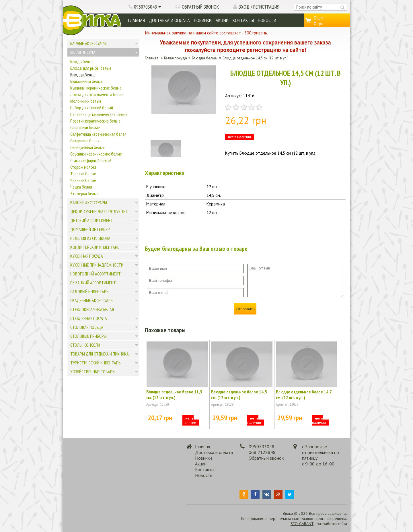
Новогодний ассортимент (96, 274)
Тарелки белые (83, 174)
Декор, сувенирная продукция (99, 211)
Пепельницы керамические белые (99, 114)
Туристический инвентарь (96, 363)
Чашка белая (81, 187)
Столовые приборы (88, 336)
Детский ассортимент (92, 220)
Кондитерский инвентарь (95, 247)
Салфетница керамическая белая (98, 134)
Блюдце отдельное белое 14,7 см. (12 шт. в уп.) (304, 395)
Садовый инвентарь (89, 292)
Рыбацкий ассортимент (93, 283)
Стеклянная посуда (89, 318)
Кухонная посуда (87, 256)
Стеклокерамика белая (92, 309)
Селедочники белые (87, 147)
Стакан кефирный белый (91, 160)
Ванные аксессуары (89, 203)
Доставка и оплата (169, 20)
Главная (137, 20)
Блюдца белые (83, 75)
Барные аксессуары (88, 43)
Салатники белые (85, 127)
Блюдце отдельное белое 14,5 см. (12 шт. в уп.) (239, 395)
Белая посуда (83, 52)
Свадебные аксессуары (92, 300)
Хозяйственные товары (93, 372)
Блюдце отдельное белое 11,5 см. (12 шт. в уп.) (174, 395)
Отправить (245, 309)
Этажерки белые (84, 193)
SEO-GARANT (302, 524)
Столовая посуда (87, 327)
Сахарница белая (85, 141)
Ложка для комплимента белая (97, 94)
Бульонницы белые (86, 81)
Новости (267, 20)
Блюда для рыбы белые (91, 68)
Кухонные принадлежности (97, 265)
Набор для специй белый (92, 108)
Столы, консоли (85, 345)
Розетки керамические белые (95, 121)
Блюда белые (82, 61)
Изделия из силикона (90, 238)
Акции (222, 20)
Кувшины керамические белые (96, 88)
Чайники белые (83, 180)
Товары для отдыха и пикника (100, 354)
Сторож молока (83, 167)
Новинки (203, 20)
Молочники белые (86, 101)
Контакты (243, 20)
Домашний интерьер (90, 229)
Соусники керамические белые (96, 154)
